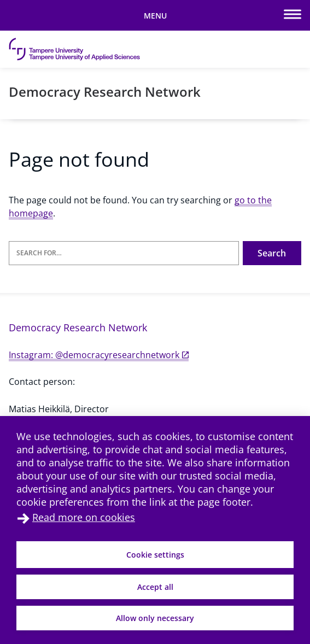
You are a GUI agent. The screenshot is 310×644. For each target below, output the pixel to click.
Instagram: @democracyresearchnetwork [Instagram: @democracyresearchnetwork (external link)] (99, 355)
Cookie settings (155, 555)
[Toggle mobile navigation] (155, 15)
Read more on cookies (84, 517)
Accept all (155, 587)
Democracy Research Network (105, 92)
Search (272, 253)
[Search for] (124, 253)
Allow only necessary (155, 618)
